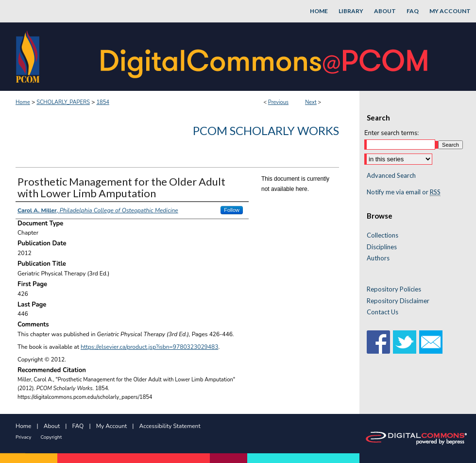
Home (23, 102)
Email (431, 342)
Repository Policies (394, 289)
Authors (378, 258)
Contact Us (382, 312)
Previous (278, 102)
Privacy (23, 437)
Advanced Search (391, 175)
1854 (102, 102)
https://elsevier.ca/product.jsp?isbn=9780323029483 (149, 347)
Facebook (378, 342)
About (52, 426)
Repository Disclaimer (398, 301)
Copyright (51, 437)
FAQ (78, 426)
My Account (112, 426)
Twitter (405, 342)
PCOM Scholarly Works (266, 130)
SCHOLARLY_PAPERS (63, 102)
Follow (232, 210)
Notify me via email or (404, 192)
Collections (382, 235)
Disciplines (382, 247)
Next (311, 102)
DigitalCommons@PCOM (265, 57)
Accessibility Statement (170, 426)
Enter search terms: (391, 133)
